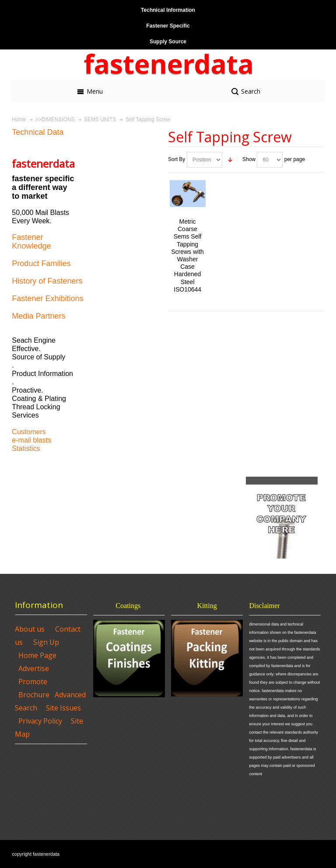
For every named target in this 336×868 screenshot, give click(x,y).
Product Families (41, 264)
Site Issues (63, 708)
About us (30, 629)
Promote (33, 682)
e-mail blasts (31, 440)
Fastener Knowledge (31, 242)
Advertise (34, 668)
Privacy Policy (40, 721)
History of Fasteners (47, 281)
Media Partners (38, 316)
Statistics (26, 448)
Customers (29, 432)
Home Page (37, 655)
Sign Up (46, 642)
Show (249, 159)
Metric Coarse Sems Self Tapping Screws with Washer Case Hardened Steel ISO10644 (187, 255)
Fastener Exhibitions (47, 299)
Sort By (177, 159)
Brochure (34, 695)
